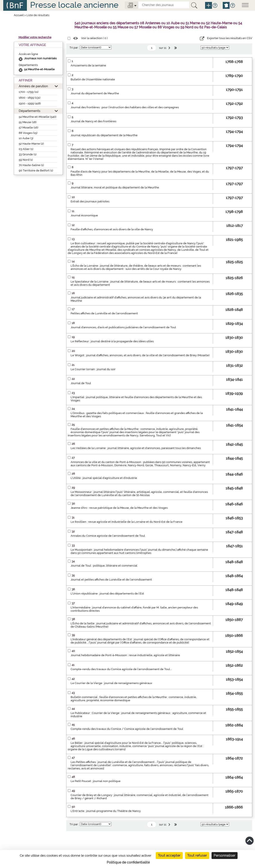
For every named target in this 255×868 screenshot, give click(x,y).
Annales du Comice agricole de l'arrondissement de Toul (108, 536)
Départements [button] (29, 111)
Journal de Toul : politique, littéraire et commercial (104, 566)
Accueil (19, 15)
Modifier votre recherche (35, 37)
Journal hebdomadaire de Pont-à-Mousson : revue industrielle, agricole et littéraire (125, 655)
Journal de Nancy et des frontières (93, 121)
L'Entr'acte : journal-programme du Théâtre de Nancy (106, 811)
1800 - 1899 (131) (30, 98)
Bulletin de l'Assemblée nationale (93, 79)
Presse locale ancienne (74, 5)
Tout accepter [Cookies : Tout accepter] (169, 855)
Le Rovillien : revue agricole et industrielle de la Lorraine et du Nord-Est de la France (127, 522)
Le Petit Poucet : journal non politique (96, 781)
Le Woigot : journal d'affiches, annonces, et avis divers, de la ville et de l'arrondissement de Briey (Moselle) (140, 355)
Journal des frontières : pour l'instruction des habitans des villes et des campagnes (125, 107)
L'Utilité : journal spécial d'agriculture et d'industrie (104, 478)
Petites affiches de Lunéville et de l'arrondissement (104, 313)
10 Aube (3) (26, 138)
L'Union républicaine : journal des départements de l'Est (107, 594)
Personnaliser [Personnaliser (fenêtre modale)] (225, 855)
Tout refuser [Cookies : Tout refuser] (197, 855)
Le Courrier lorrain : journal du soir (93, 369)
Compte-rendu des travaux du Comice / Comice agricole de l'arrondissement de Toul (127, 729)
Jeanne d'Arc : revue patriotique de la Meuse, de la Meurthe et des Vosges (119, 508)
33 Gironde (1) (28, 154)
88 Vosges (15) (28, 133)
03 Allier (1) (26, 149)
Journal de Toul (81, 383)
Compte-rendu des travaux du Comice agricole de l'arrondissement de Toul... (121, 669)
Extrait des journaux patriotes (90, 201)
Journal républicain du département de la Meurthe (104, 135)
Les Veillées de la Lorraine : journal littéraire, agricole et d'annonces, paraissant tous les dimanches (136, 448)
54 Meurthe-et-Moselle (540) (38, 117)
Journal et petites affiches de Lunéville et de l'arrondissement (111, 580)
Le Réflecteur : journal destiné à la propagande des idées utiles (112, 341)
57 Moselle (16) (29, 128)
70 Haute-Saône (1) (31, 165)
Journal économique (84, 215)
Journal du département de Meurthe (95, 93)
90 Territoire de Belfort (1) (36, 170)
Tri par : (74, 48)
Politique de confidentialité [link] (128, 862)
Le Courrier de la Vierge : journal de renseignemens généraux (111, 683)
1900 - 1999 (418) (30, 103)
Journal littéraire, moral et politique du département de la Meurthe (115, 187)
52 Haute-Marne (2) (31, 144)
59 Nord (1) (26, 160)
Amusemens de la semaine (88, 65)
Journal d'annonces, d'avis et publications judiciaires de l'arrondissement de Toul (123, 327)
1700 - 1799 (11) (29, 92)
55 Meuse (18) (28, 122)
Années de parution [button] (33, 86)
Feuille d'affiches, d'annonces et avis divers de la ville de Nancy (112, 229)
